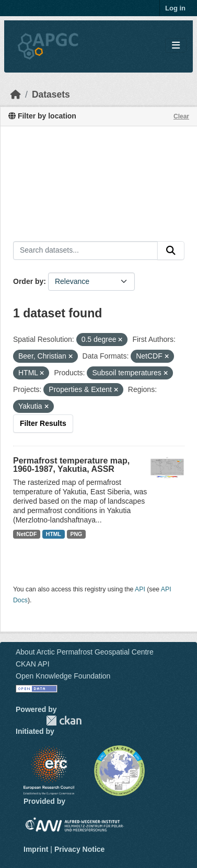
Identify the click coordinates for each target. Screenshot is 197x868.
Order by (28, 281)
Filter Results (43, 423)
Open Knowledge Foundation (63, 676)
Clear (181, 116)
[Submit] (171, 251)
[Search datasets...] (85, 251)
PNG (77, 534)
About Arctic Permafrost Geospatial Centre (85, 652)
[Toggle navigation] (176, 46)
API (140, 589)
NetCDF (27, 534)
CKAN (64, 721)
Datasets (51, 94)
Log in (175, 8)
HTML (54, 534)
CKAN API (33, 664)
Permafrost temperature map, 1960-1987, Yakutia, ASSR (71, 465)
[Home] (16, 94)
